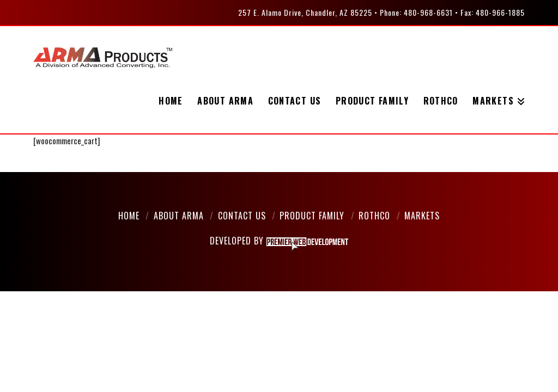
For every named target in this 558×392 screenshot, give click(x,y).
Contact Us (242, 216)
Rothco (374, 216)
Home (129, 216)
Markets (422, 216)
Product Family (312, 216)
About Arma (179, 216)
